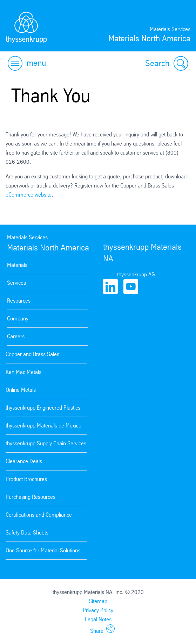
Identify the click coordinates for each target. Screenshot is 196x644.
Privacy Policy (98, 610)
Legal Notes (98, 619)
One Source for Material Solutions (43, 550)
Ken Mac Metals (23, 372)
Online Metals (21, 390)
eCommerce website (29, 195)
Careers (16, 336)
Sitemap (98, 601)
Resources (19, 301)
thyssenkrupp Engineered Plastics (43, 408)
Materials (17, 265)
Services (16, 283)
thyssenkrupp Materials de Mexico (43, 426)
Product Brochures (26, 479)
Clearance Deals (24, 461)
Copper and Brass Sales (32, 354)
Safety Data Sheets (27, 533)
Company (18, 319)
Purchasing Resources (31, 497)
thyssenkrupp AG (136, 274)
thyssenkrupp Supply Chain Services (46, 443)
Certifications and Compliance (39, 515)
